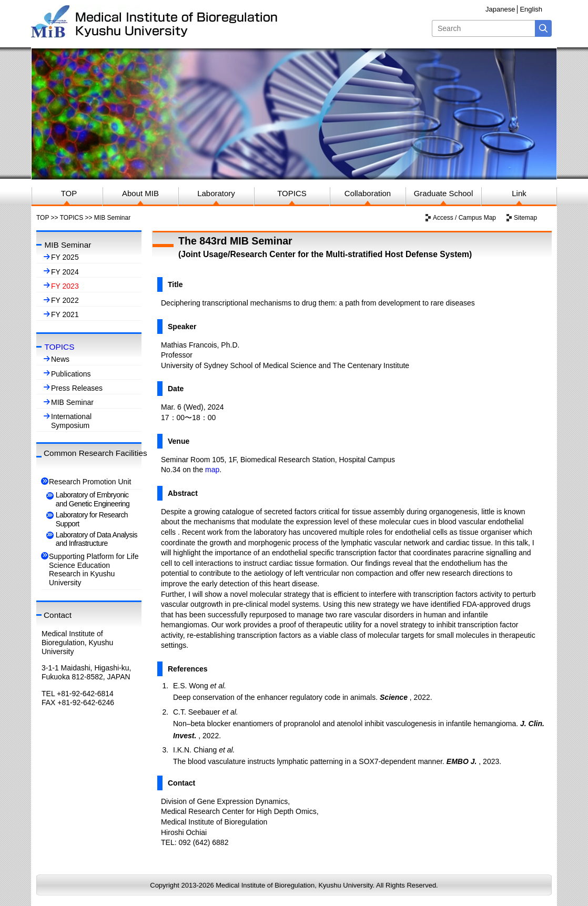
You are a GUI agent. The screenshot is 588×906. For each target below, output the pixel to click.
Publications (71, 374)
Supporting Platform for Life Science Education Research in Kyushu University (94, 569)
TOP (43, 218)
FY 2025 (65, 257)
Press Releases (77, 388)
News (60, 359)
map (212, 470)
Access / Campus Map (464, 218)
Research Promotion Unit (90, 482)
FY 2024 (65, 272)
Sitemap (525, 218)
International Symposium (71, 421)
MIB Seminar (72, 402)
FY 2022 (65, 300)
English (531, 9)
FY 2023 (65, 286)
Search (543, 28)
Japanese (500, 9)
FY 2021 (65, 314)
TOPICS (72, 218)
